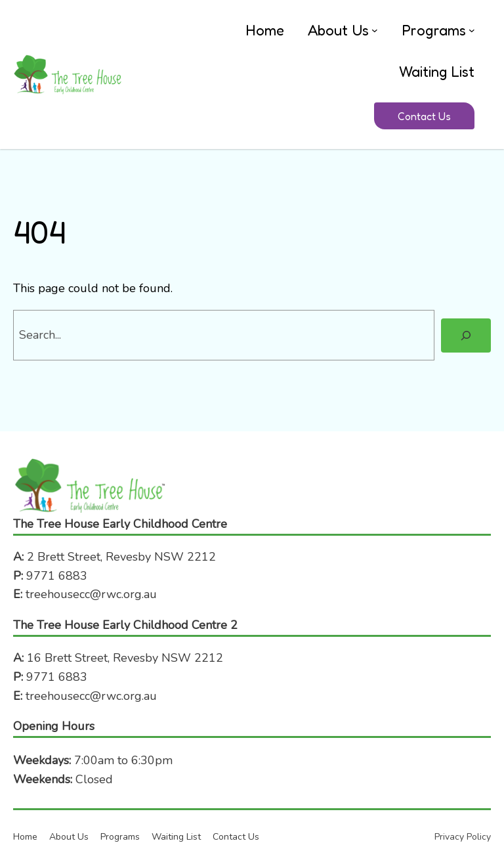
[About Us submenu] (375, 30)
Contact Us (424, 116)
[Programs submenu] (472, 30)
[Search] (466, 335)
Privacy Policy (463, 837)
